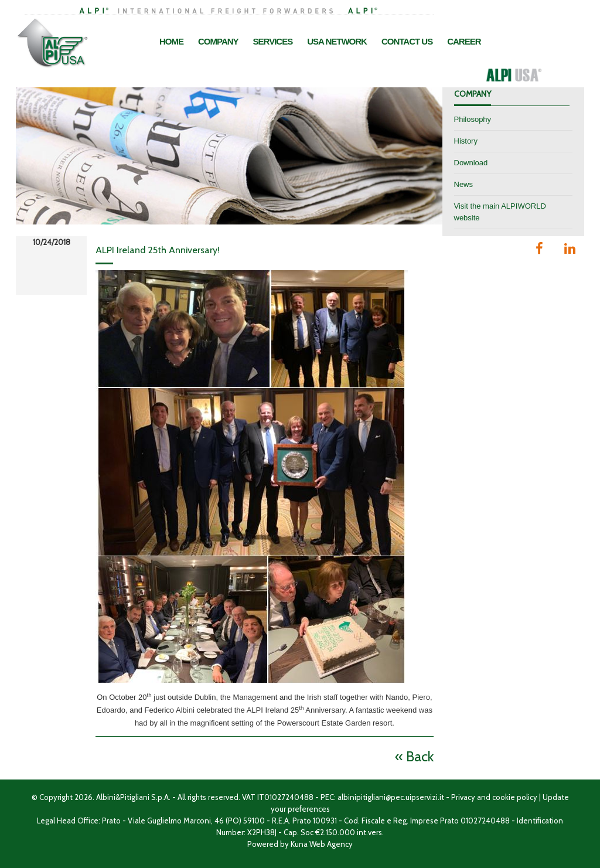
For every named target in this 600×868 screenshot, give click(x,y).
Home (171, 41)
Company (218, 41)
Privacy (463, 797)
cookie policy (515, 797)
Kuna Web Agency (322, 844)
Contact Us (407, 41)
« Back (414, 756)
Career (464, 41)
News (464, 184)
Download (471, 163)
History (466, 141)
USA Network (337, 41)
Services (273, 41)
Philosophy (473, 119)
